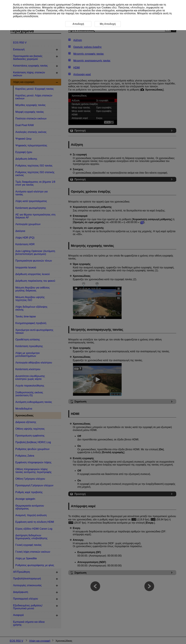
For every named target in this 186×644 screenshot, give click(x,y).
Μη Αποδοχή (68, 10)
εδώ (114, 8)
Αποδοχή (137, 8)
